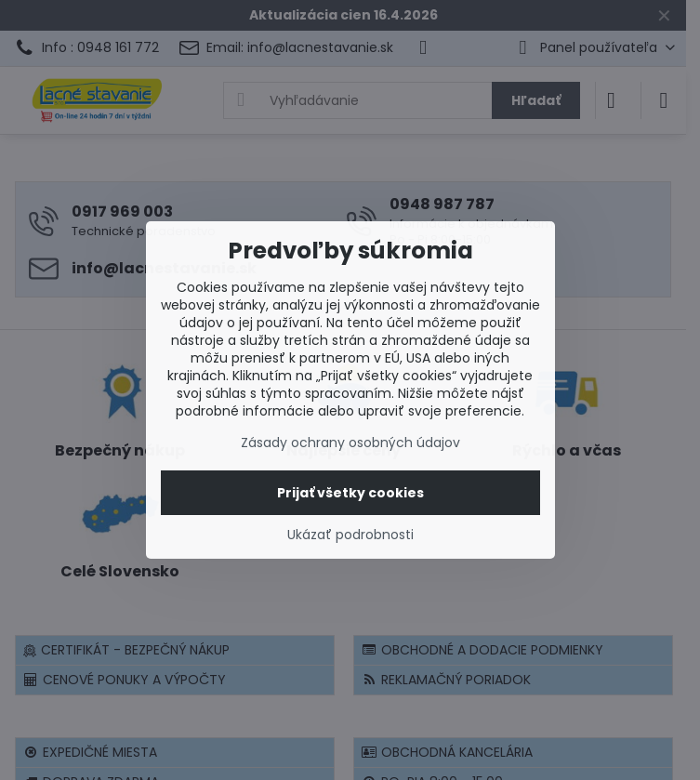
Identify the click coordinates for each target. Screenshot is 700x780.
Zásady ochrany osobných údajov (350, 443)
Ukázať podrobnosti (350, 535)
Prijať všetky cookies (350, 493)
